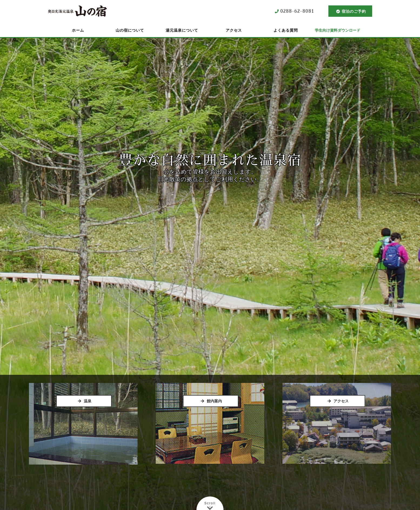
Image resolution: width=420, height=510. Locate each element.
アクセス (234, 30)
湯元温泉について (182, 30)
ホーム (78, 30)
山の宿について (130, 30)
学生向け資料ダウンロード (338, 30)
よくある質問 (286, 30)
